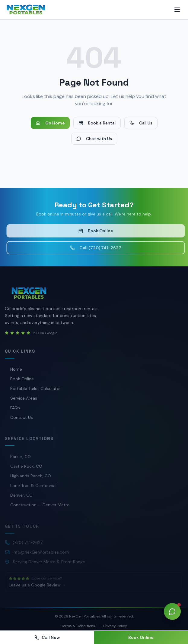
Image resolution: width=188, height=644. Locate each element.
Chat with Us (94, 139)
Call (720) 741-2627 (97, 248)
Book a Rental (97, 123)
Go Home (50, 123)
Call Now (47, 637)
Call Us (141, 123)
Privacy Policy (115, 626)
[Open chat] (172, 611)
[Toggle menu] (177, 10)
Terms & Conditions (78, 626)
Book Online (97, 231)
